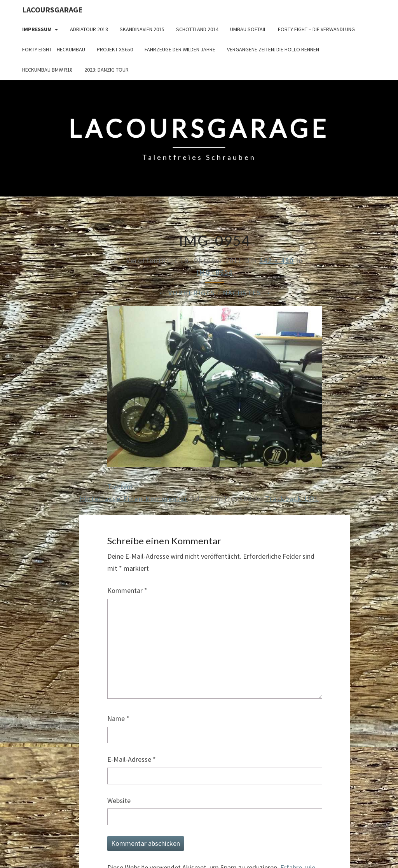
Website (119, 800)
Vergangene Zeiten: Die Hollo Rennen (273, 49)
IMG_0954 (215, 272)
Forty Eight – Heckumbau (54, 49)
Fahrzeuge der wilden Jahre (180, 49)
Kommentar (127, 590)
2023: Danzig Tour (106, 70)
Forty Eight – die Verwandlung (316, 29)
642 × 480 (277, 260)
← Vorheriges (187, 293)
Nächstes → (247, 293)
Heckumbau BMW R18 (47, 70)
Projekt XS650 (115, 49)
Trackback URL (292, 499)
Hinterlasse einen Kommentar (134, 499)
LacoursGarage (52, 10)
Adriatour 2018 (89, 29)
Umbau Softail (248, 29)
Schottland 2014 (197, 29)
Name (118, 718)
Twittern (120, 487)
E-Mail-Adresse (132, 759)
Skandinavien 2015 (142, 29)
